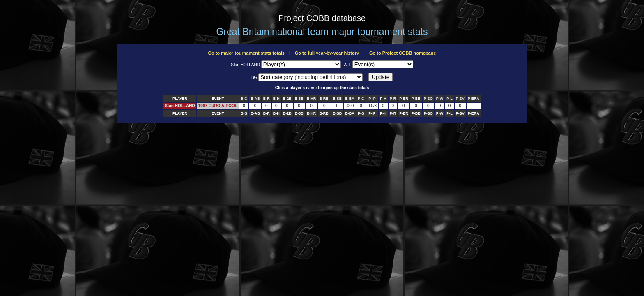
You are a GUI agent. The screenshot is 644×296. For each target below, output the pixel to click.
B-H (276, 99)
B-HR (312, 99)
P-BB (416, 99)
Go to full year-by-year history (327, 53)
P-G (361, 99)
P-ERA (474, 99)
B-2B (287, 99)
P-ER (404, 99)
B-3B (299, 99)
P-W (440, 99)
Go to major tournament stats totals (246, 53)
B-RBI (324, 99)
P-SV (460, 99)
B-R (267, 99)
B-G (244, 99)
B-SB (337, 99)
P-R (393, 99)
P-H (383, 99)
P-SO (428, 99)
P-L (450, 99)
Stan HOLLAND (180, 106)
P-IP (372, 99)
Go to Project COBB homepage (403, 53)
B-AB (255, 99)
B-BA (350, 99)
